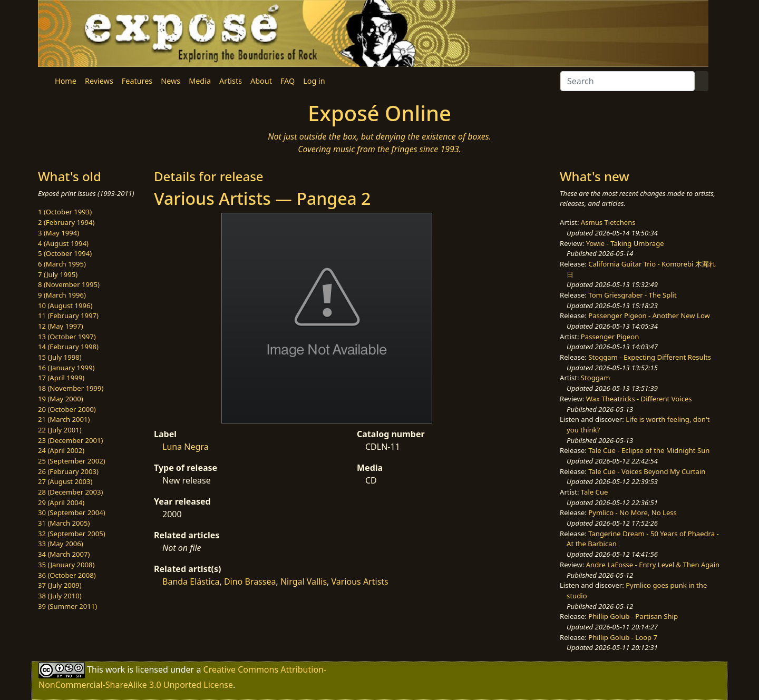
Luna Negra (186, 447)
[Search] (627, 81)
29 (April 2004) (61, 502)
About (261, 81)
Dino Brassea (250, 581)
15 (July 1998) (60, 357)
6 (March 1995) (62, 264)
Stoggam (596, 378)
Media (200, 81)
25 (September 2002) (72, 461)
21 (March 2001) (64, 419)
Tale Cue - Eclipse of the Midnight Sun (649, 450)
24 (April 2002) (61, 450)
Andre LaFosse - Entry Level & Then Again (653, 565)
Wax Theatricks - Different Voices (639, 399)
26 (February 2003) (68, 471)
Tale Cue (595, 492)
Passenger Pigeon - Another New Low (649, 316)
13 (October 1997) (67, 337)
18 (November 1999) (71, 388)
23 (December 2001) (70, 440)
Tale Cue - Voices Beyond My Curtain (647, 471)
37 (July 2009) (60, 585)
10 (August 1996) (65, 305)
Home (66, 81)
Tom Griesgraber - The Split (632, 295)
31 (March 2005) (64, 523)
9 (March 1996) (62, 295)
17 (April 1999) (61, 378)
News (171, 81)
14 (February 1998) (68, 347)
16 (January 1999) (66, 368)
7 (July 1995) (58, 274)
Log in (314, 81)
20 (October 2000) (67, 409)
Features (137, 81)
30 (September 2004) (72, 512)
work (115, 669)
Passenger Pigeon (610, 337)
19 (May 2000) (61, 399)
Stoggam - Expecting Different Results (650, 357)
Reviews (99, 81)
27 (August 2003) (65, 481)
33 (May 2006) (61, 544)
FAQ (288, 81)
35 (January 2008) (66, 565)
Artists (231, 81)
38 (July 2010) (60, 596)
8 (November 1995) (69, 284)
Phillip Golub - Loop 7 (623, 637)
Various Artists (360, 581)
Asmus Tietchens (608, 222)
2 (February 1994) (66, 222)
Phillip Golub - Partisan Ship (633, 616)
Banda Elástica (191, 581)
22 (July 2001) (60, 430)
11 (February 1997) (68, 316)
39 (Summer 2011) (67, 606)
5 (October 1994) (65, 253)
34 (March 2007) (64, 554)
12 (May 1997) (61, 326)
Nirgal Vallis (304, 581)
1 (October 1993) (65, 212)
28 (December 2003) (70, 492)
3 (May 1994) (59, 233)
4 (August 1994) (63, 243)
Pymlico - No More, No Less (632, 512)
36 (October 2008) (67, 575)
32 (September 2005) (72, 534)
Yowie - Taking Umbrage (625, 243)
